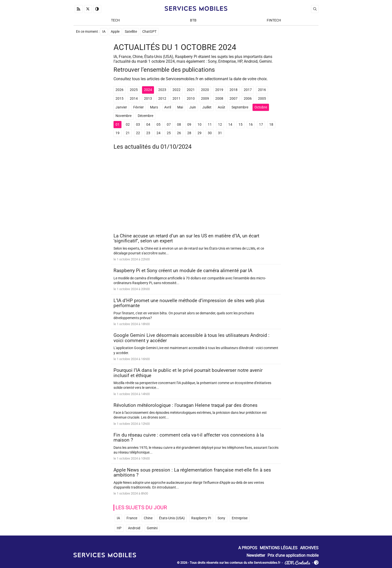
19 (117, 133)
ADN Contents (297, 563)
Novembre (123, 116)
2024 (148, 90)
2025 (134, 90)
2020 (205, 90)
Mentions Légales (279, 548)
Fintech (274, 20)
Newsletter (256, 555)
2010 (191, 99)
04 (148, 125)
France (132, 518)
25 (169, 133)
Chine (148, 518)
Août (221, 107)
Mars (154, 107)
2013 (148, 99)
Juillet (207, 107)
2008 (219, 99)
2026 (119, 90)
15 (240, 125)
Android (134, 528)
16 (251, 125)
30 (210, 133)
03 (138, 125)
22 (138, 133)
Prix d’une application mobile (293, 555)
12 (220, 125)
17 (261, 125)
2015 (119, 99)
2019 (219, 90)
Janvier (121, 107)
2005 (262, 99)
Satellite (131, 32)
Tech (115, 20)
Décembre (145, 116)
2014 (134, 99)
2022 (176, 90)
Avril (168, 107)
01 (117, 125)
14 (230, 125)
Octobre (261, 107)
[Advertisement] (196, 193)
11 (210, 125)
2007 (233, 99)
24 (158, 133)
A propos (248, 548)
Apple (115, 32)
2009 (205, 99)
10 (199, 125)
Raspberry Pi (201, 518)
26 (179, 133)
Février (138, 107)
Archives (309, 548)
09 (189, 125)
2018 (233, 90)
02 (128, 125)
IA (104, 32)
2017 (248, 90)
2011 (176, 99)
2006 (248, 99)
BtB (193, 20)
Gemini (152, 528)
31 (220, 133)
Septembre (240, 107)
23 (148, 133)
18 (271, 125)
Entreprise (240, 518)
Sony (221, 518)
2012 (162, 99)
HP (119, 528)
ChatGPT (149, 32)
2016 (262, 90)
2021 (191, 90)
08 (179, 125)
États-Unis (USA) (172, 518)
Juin (193, 107)
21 (128, 133)
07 (169, 125)
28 (189, 133)
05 (158, 125)
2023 (162, 90)
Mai (180, 107)
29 (199, 133)
